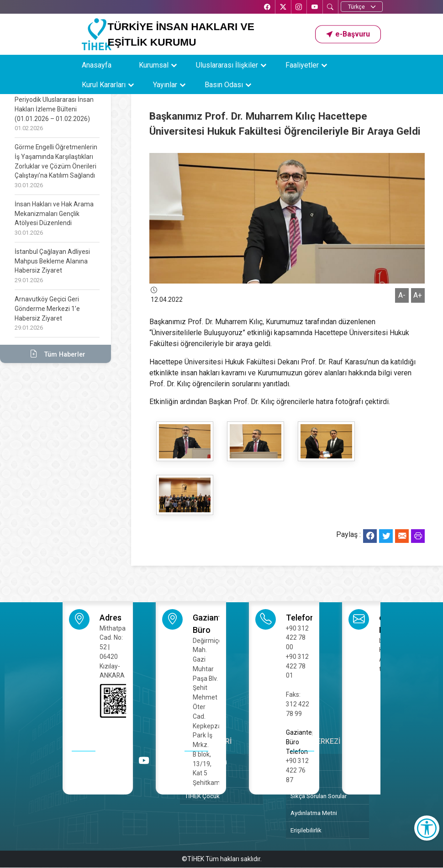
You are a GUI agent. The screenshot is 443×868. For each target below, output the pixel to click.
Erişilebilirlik (306, 830)
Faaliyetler (302, 65)
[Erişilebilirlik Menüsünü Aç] (427, 828)
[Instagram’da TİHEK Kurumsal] (298, 8)
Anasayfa (97, 65)
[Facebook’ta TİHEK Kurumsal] (266, 8)
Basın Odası (224, 85)
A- (402, 295)
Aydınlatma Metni (314, 813)
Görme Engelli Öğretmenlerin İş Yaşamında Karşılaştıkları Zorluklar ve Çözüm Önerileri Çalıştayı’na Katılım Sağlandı (56, 166)
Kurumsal (154, 65)
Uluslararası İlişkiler (227, 65)
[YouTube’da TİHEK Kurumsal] (314, 8)
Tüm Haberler (55, 354)
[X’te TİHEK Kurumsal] (282, 8)
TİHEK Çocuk (202, 796)
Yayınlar (165, 85)
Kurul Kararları (104, 85)
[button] (348, 34)
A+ (418, 295)
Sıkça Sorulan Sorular (319, 796)
